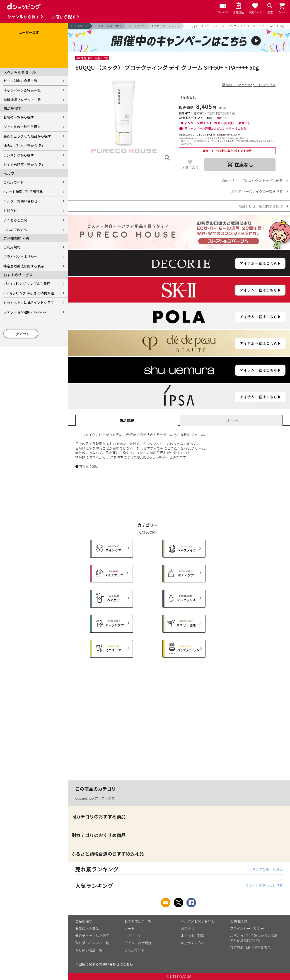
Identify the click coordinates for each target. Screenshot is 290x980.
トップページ (79, 26)
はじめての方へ (15, 230)
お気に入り (190, 167)
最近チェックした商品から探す (27, 136)
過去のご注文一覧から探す (24, 146)
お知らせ (10, 211)
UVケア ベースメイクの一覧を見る (257, 191)
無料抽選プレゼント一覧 (22, 100)
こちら (128, 964)
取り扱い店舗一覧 (89, 950)
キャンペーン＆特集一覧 (22, 90)
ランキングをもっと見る (264, 869)
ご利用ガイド (14, 182)
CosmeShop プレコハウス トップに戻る (252, 180)
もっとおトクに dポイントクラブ (29, 302)
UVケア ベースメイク (166, 26)
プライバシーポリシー (20, 256)
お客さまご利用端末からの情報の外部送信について (254, 938)
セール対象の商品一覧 (20, 81)
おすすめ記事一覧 (138, 921)
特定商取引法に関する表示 (24, 266)
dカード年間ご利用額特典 (23, 192)
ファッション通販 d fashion (25, 312)
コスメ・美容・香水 (108, 26)
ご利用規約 (12, 247)
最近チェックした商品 (92, 936)
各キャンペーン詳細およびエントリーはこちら (215, 128)
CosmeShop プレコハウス (95, 798)
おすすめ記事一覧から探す (24, 165)
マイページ (133, 936)
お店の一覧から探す (19, 117)
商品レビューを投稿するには (261, 206)
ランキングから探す (19, 155)
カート (129, 928)
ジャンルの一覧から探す (22, 127)
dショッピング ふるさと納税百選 (29, 293)
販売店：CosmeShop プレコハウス (249, 85)
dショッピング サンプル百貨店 (27, 283)
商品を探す (84, 921)
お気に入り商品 (87, 928)
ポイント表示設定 (138, 943)
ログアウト (21, 334)
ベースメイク (137, 26)
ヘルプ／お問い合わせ (20, 201)
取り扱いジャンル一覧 (92, 943)
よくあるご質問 (15, 220)
